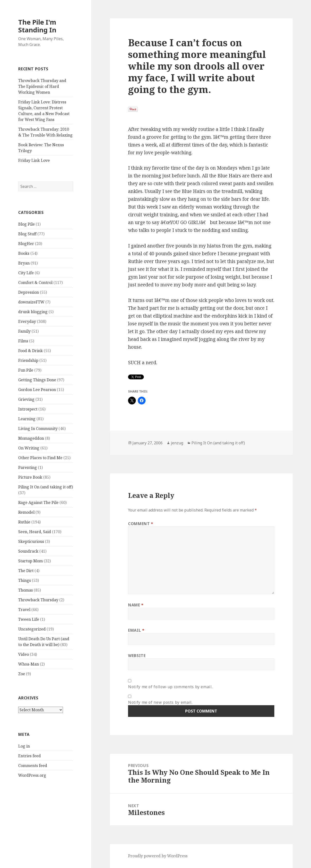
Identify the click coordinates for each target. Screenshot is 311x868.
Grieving (26, 399)
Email (136, 630)
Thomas (26, 590)
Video (24, 654)
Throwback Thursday (38, 600)
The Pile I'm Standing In (37, 26)
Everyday (27, 321)
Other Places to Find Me (40, 458)
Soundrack (28, 551)
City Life (26, 273)
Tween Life (29, 619)
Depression (29, 292)
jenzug (177, 443)
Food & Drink (30, 351)
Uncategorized (32, 629)
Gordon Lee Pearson (37, 390)
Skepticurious (31, 541)
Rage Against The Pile (38, 503)
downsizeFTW (31, 302)
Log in (24, 746)
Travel (24, 610)
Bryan (24, 263)
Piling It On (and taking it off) (46, 487)
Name (136, 605)
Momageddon (31, 438)
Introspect (28, 409)
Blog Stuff (27, 234)
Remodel (26, 512)
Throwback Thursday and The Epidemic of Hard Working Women (42, 86)
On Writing (29, 448)
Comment (141, 524)
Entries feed (30, 756)
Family (24, 331)
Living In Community (38, 429)
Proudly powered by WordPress (158, 856)
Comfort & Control (35, 283)
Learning (27, 419)
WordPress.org (32, 775)
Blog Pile (26, 224)
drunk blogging (33, 312)
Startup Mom (30, 561)
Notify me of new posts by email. (160, 702)
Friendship (28, 360)
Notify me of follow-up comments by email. (170, 687)
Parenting (28, 467)
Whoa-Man (29, 664)
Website (137, 656)
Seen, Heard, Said (35, 532)
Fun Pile (26, 370)
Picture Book (30, 477)
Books (24, 253)
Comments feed (33, 766)
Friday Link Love (34, 160)
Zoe (22, 674)
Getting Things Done (37, 380)
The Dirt (26, 571)
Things (25, 580)
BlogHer (26, 244)
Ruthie (24, 522)
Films (23, 341)
